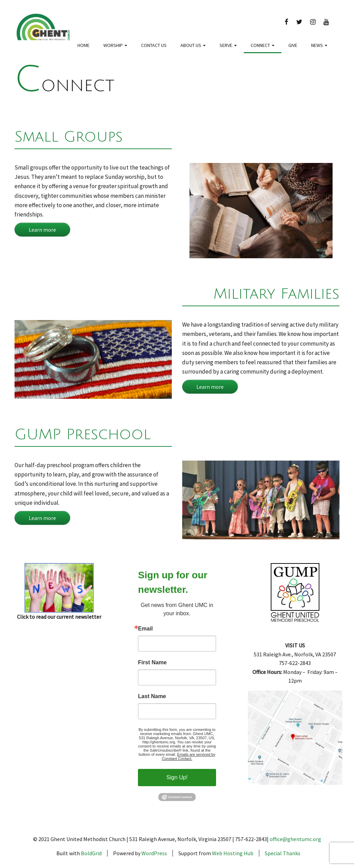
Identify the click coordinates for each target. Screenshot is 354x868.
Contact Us (154, 45)
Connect (263, 45)
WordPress (154, 853)
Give (293, 45)
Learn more (42, 230)
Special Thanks (283, 853)
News (319, 45)
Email (145, 629)
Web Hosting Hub (233, 853)
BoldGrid (91, 853)
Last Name (152, 696)
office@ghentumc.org (295, 839)
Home (83, 45)
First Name (152, 663)
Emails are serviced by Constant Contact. (189, 756)
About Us (193, 45)
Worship (115, 45)
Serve (228, 45)
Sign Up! (177, 777)
